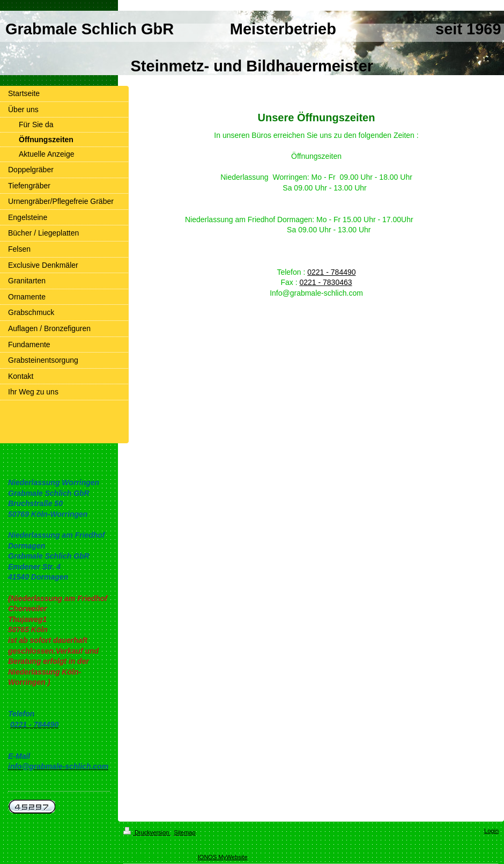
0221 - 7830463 (325, 282)
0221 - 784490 (331, 272)
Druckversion (147, 832)
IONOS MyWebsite (223, 857)
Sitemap (184, 832)
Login (491, 831)
